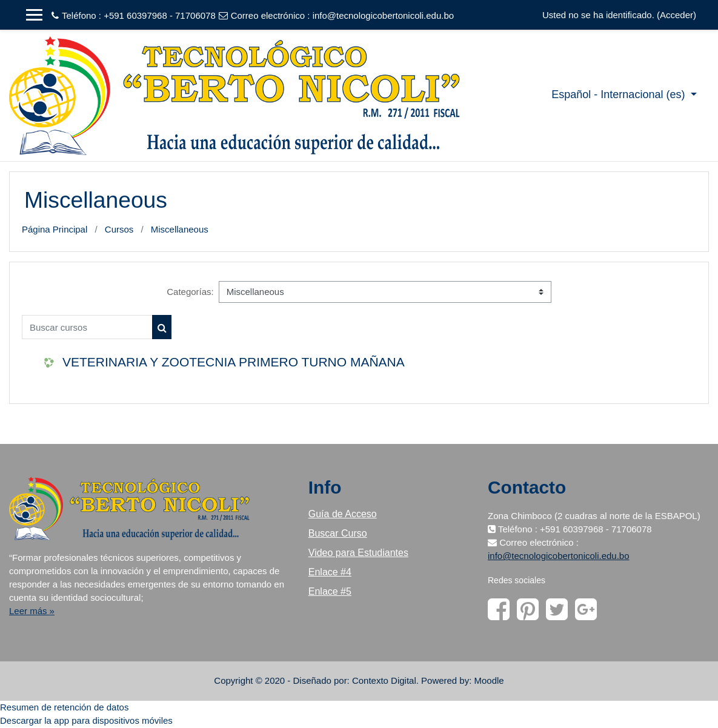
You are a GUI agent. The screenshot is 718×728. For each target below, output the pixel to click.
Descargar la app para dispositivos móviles (86, 720)
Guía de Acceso (343, 514)
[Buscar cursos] (87, 327)
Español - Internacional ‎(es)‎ (620, 94)
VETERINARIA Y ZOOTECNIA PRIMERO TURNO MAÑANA (234, 362)
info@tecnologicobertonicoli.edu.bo (383, 15)
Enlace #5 (330, 591)
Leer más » (32, 611)
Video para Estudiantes (358, 553)
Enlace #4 (330, 572)
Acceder (676, 15)
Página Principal (55, 229)
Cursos (119, 229)
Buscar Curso (338, 533)
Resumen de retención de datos (64, 707)
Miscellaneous (180, 229)
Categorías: (190, 292)
